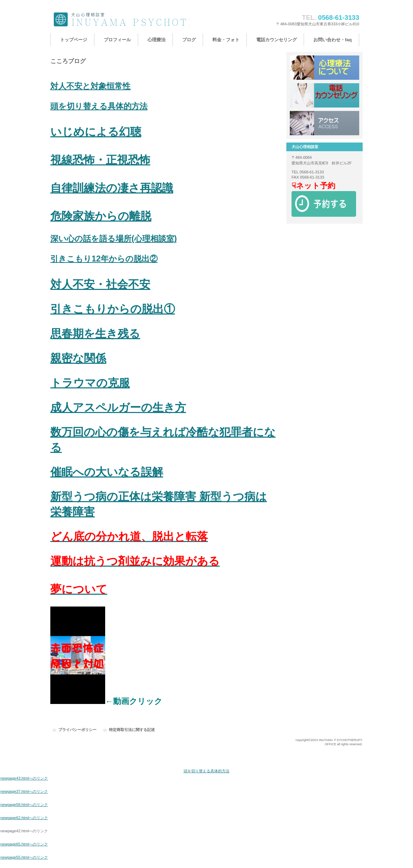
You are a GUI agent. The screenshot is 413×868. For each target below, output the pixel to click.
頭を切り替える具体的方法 (99, 106)
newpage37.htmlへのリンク (24, 791)
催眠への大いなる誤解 (107, 472)
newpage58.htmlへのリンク (24, 805)
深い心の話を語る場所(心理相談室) (113, 239)
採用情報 (324, 95)
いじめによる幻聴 (96, 132)
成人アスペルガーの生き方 (118, 407)
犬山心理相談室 (120, 20)
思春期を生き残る (95, 334)
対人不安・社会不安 (100, 284)
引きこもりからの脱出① (113, 309)
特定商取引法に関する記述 (132, 730)
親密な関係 (78, 358)
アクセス (324, 123)
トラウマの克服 (90, 383)
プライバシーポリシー (77, 730)
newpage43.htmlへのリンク (24, 778)
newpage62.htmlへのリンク (24, 818)
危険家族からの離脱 (101, 216)
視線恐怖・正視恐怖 (100, 160)
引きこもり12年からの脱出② (104, 259)
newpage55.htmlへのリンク (24, 857)
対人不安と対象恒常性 (90, 86)
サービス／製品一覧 (324, 68)
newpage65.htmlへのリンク (24, 844)
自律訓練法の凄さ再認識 (112, 188)
